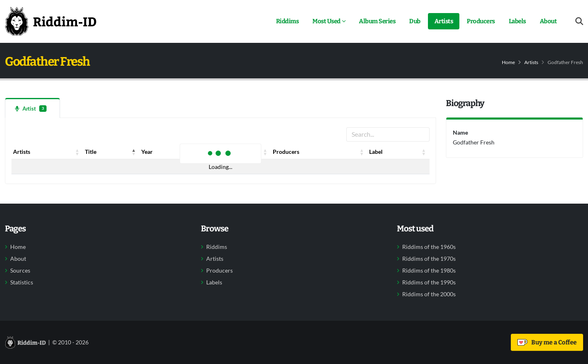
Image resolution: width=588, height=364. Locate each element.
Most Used (326, 21)
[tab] (32, 108)
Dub (415, 21)
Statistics (22, 282)
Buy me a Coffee (547, 342)
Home (508, 62)
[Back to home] (51, 21)
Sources (20, 271)
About (548, 21)
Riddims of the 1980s (429, 271)
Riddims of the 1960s (429, 247)
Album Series (377, 21)
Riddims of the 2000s (429, 294)
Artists (444, 21)
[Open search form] (579, 21)
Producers (481, 21)
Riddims (287, 21)
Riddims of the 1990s (429, 282)
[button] (78, 152)
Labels (517, 21)
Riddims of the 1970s (429, 259)
